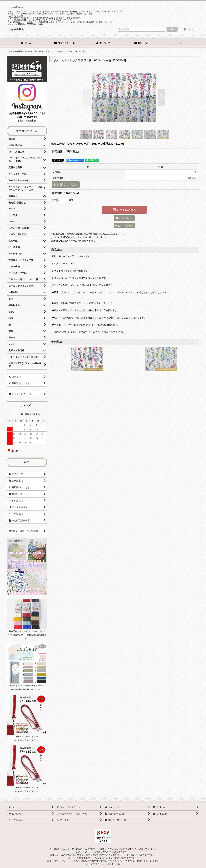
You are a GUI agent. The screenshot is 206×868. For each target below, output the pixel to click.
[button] (180, 43)
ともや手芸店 (16, 29)
